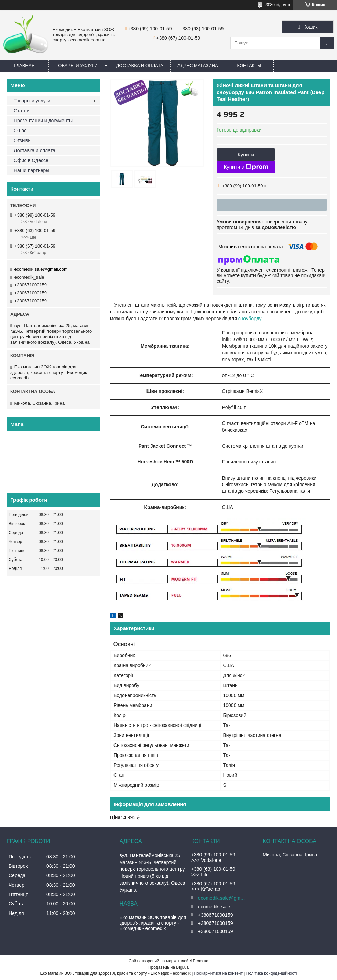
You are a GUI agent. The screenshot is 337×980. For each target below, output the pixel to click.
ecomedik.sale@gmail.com (41, 269)
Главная (24, 66)
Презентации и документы (43, 121)
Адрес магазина (198, 66)
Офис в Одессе (31, 160)
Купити (246, 154)
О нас (20, 131)
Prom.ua (201, 961)
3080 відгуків (278, 5)
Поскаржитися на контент (218, 973)
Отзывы (23, 140)
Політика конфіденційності (272, 973)
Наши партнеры (31, 170)
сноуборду (250, 319)
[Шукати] (327, 43)
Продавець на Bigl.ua (168, 967)
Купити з (246, 167)
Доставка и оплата (140, 66)
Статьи (21, 111)
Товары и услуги (77, 66)
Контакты (249, 66)
